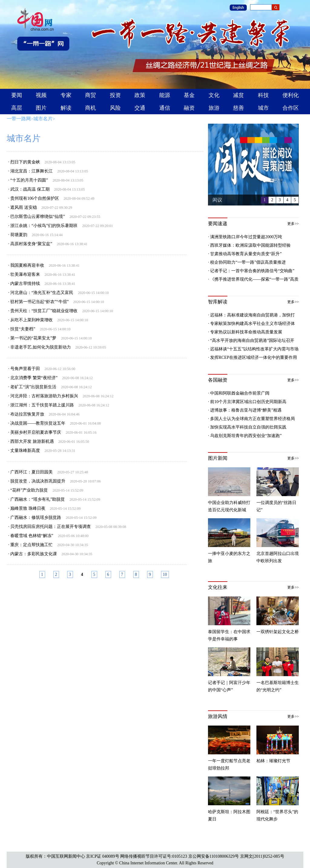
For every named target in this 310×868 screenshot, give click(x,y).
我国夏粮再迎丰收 (27, 265)
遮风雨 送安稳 (24, 207)
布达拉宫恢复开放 (27, 414)
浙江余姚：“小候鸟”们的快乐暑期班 (44, 226)
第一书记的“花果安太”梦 (33, 338)
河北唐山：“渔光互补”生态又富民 (42, 293)
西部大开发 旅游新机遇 (32, 441)
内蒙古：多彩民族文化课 (34, 554)
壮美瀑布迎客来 (25, 274)
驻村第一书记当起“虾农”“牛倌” (40, 302)
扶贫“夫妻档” (23, 329)
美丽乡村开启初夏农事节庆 (36, 432)
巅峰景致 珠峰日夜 (28, 508)
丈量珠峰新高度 (25, 451)
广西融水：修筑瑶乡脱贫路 (36, 517)
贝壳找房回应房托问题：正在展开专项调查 (51, 527)
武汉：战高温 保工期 (30, 189)
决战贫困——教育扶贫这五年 (38, 423)
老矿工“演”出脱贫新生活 (33, 387)
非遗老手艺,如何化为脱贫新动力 (41, 347)
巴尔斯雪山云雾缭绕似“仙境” (38, 217)
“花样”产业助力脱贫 (29, 490)
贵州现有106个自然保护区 (35, 198)
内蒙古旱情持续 (25, 284)
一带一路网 (19, 119)
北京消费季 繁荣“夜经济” (34, 378)
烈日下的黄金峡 (25, 162)
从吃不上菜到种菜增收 (31, 320)
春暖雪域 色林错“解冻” (32, 536)
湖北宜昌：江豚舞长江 (31, 171)
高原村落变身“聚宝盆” (31, 244)
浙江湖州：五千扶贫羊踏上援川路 (42, 405)
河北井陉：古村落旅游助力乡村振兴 (44, 396)
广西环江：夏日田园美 (31, 472)
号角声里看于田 (25, 369)
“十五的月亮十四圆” (29, 180)
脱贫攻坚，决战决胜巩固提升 (38, 481)
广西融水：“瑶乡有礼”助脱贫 (38, 499)
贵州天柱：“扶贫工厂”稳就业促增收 (44, 311)
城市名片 (43, 119)
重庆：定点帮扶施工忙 (31, 545)
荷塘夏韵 (19, 235)
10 (165, 574)
